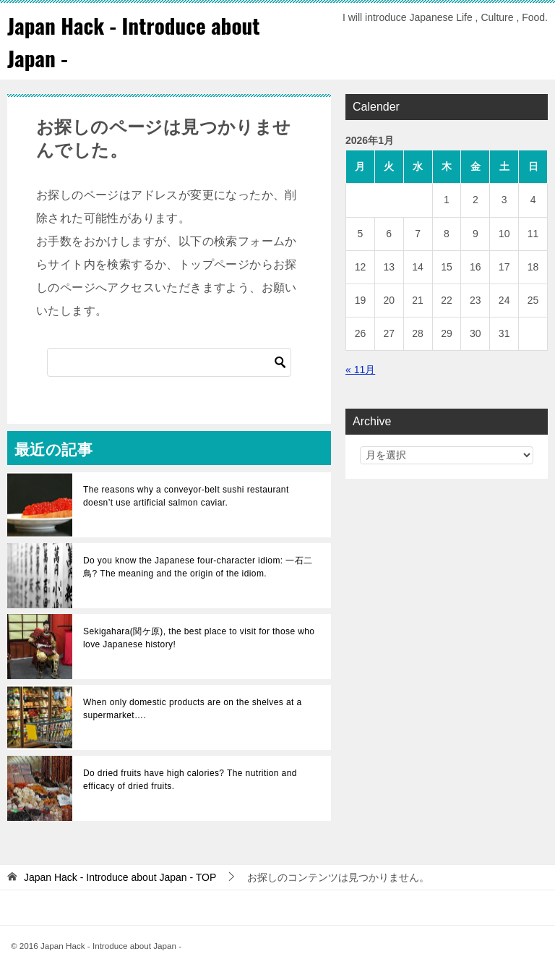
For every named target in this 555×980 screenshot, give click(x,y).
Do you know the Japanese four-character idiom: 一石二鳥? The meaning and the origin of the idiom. (198, 567)
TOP (120, 877)
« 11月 (360, 370)
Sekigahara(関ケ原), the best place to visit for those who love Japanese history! (199, 638)
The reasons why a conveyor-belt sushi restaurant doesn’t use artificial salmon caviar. (186, 496)
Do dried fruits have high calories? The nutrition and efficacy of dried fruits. (190, 780)
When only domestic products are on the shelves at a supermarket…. (193, 709)
